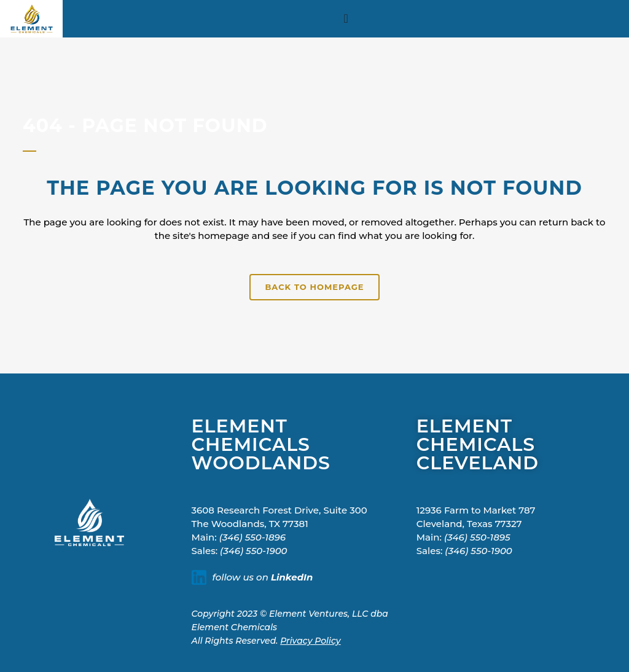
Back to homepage (314, 287)
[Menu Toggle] (346, 18)
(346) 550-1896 (252, 537)
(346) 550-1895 (477, 537)
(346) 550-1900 (254, 551)
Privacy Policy (311, 641)
